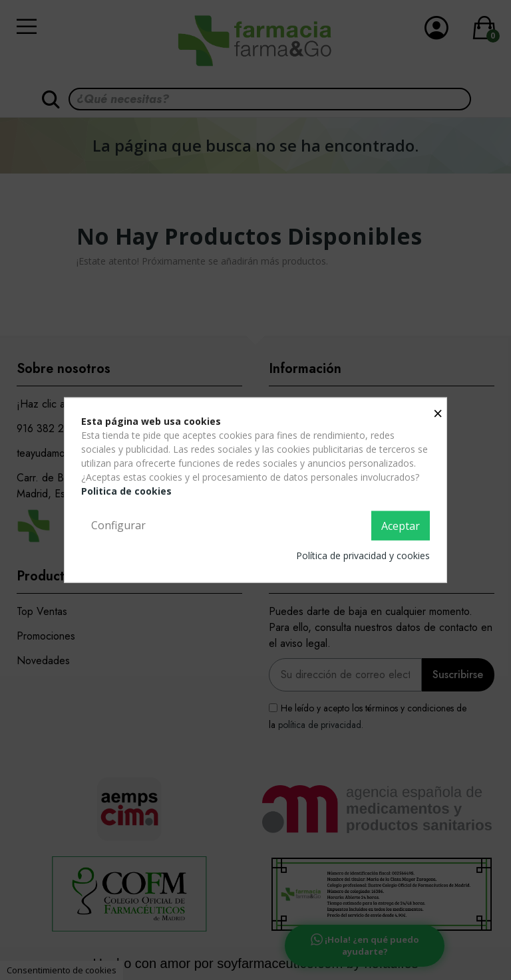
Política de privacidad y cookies (363, 555)
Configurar (118, 525)
